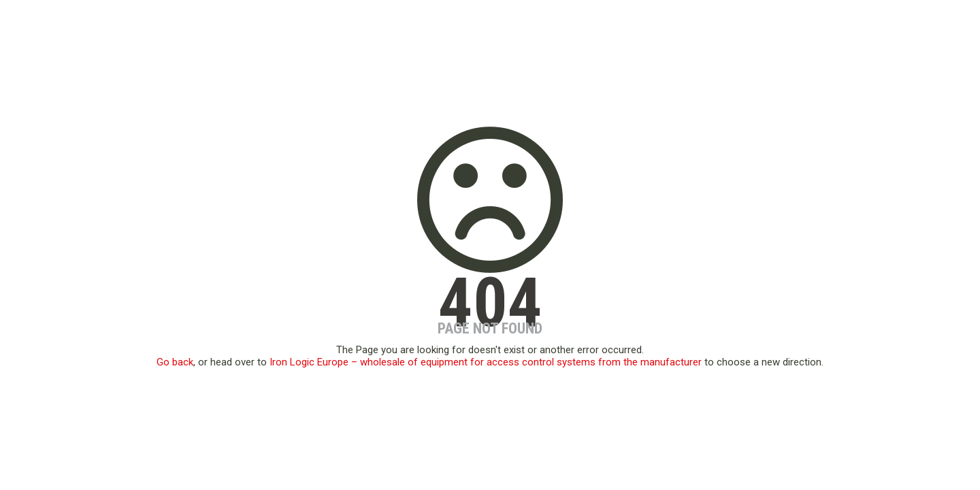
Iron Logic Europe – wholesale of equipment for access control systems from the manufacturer (486, 362)
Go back (175, 362)
